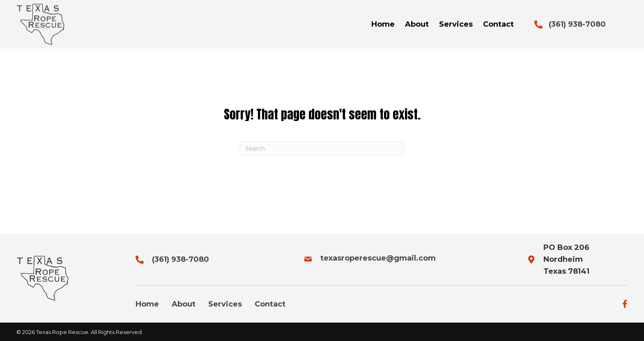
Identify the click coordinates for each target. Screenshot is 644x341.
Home (147, 304)
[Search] (322, 149)
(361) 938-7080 (577, 24)
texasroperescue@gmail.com (378, 258)
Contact (270, 304)
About (184, 304)
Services (225, 304)
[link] (383, 24)
